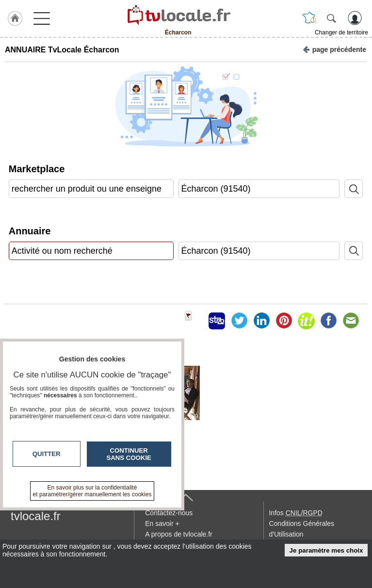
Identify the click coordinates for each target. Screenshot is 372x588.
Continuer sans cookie (129, 454)
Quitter (47, 454)
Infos (295, 513)
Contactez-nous (169, 513)
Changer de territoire (341, 33)
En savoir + (162, 523)
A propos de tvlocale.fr (179, 534)
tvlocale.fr (36, 516)
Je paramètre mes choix (326, 550)
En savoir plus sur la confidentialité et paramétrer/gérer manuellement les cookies (92, 491)
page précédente (334, 49)
